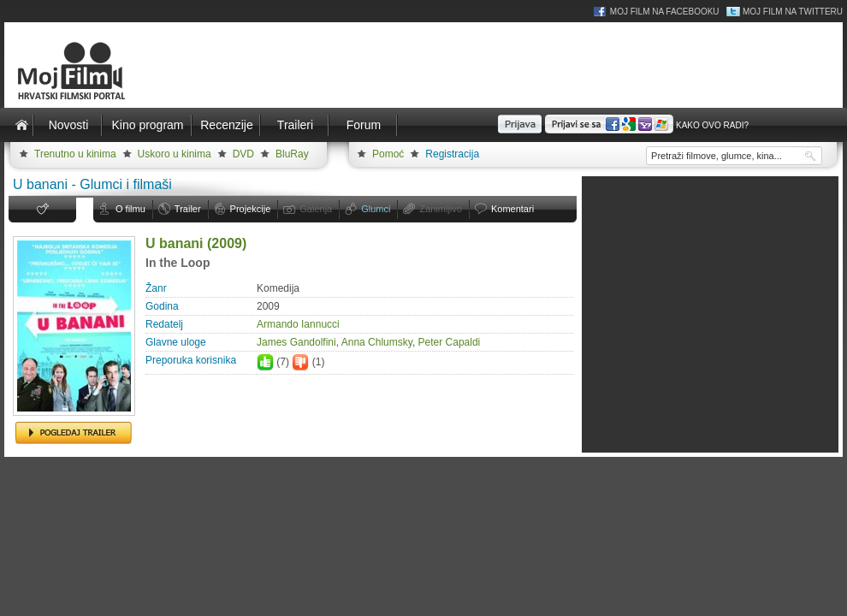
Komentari (512, 209)
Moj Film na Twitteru (793, 12)
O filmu (130, 209)
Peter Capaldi (450, 342)
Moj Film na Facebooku (665, 12)
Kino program (147, 125)
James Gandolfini (296, 342)
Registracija (452, 154)
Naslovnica (21, 125)
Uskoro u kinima (175, 154)
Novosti (69, 125)
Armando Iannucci (298, 324)
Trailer (188, 209)
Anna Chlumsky (377, 342)
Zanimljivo (441, 209)
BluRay (292, 154)
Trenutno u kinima (75, 154)
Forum (364, 125)
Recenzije (226, 125)
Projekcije (251, 209)
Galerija (316, 209)
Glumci (376, 209)
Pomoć (388, 154)
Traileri (295, 125)
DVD (243, 154)
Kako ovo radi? (712, 125)
